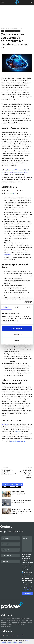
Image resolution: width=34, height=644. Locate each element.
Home (2, 29)
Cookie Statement (12, 643)
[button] (31, 2)
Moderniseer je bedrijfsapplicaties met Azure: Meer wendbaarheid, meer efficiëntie (25, 474)
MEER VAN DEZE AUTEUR (11, 487)
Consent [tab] (6, 307)
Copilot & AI (8, 31)
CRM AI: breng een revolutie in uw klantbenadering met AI (9, 472)
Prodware (5, 425)
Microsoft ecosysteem (11, 29)
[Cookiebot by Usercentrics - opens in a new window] (24, 302)
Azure (20, 29)
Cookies (20, 643)
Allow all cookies (17, 329)
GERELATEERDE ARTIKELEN (12, 484)
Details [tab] (17, 307)
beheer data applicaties (18, 441)
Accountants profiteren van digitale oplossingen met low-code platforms (22, 511)
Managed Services (16, 31)
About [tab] (28, 307)
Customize (17, 335)
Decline (17, 341)
